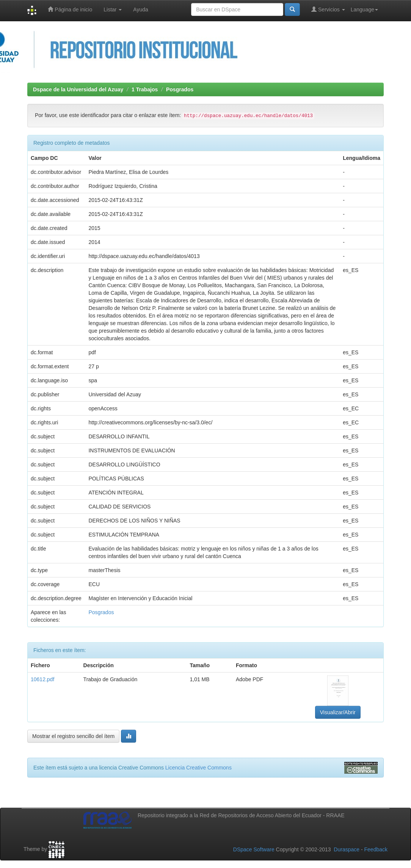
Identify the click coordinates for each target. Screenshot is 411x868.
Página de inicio (70, 9)
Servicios (328, 9)
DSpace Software (254, 849)
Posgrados (180, 89)
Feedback (376, 849)
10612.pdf (42, 679)
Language (364, 9)
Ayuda (140, 9)
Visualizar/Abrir (338, 712)
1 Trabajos (145, 89)
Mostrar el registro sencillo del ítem (73, 736)
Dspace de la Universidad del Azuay (78, 89)
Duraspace (347, 849)
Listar (113, 9)
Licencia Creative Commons (198, 768)
